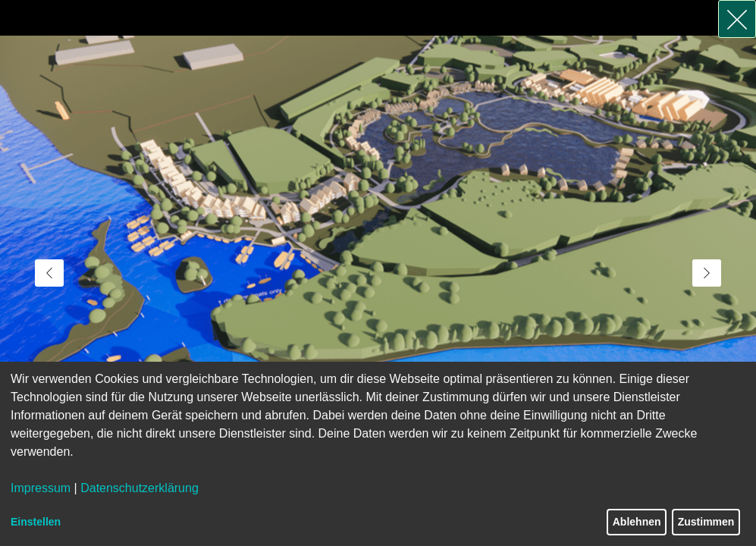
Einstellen (36, 522)
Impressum (41, 488)
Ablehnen (637, 522)
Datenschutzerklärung (140, 488)
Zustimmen (706, 522)
